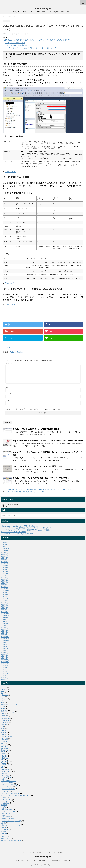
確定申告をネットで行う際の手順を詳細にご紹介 (17, 534)
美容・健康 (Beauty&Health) (11, 821)
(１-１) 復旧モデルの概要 (15, 43)
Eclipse (5, 716)
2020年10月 (5, 618)
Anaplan (4, 688)
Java (3, 714)
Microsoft (4, 732)
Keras (4, 827)
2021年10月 (5, 595)
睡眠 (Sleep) (6, 816)
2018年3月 (5, 656)
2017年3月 (5, 675)
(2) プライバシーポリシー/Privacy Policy (53, 852)
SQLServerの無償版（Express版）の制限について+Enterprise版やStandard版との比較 (48, 441)
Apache (4, 690)
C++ (3, 697)
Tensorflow (6, 829)
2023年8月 (5, 554)
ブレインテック (6, 799)
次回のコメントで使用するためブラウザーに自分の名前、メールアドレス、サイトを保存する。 (33, 409)
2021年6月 (5, 602)
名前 (8, 387)
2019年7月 (5, 646)
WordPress (5, 775)
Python (4, 752)
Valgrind (5, 699)
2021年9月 (5, 596)
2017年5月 (5, 671)
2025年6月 (5, 546)
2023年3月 (5, 564)
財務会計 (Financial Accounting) (12, 840)
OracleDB (5, 745)
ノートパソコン (6, 787)
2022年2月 (5, 587)
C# (2, 693)
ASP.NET (4, 691)
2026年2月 (5, 543)
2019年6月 (5, 648)
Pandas (5, 756)
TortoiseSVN (5, 765)
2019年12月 (5, 637)
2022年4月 (5, 583)
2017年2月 (5, 677)
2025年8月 (5, 545)
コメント (9, 364)
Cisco (3, 701)
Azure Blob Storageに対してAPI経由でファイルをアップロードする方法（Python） (29, 528)
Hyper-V (5, 773)
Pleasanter (5, 748)
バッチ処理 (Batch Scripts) (10, 793)
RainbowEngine (16, 352)
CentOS (5, 730)
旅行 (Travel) (6, 814)
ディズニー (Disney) (9, 811)
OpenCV (5, 754)
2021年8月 (5, 598)
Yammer (5, 741)
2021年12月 (5, 591)
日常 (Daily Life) (7, 809)
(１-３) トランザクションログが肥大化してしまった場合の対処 (30, 48)
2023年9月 (5, 552)
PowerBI (5, 739)
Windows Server (7, 771)
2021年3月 (5, 608)
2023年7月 (5, 556)
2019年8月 (5, 645)
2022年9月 (5, 573)
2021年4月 (5, 606)
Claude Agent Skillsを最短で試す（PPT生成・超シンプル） (21, 526)
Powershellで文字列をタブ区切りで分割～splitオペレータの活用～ (28, 492)
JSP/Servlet (6, 721)
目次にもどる (10, 172)
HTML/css (5, 710)
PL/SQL (4, 747)
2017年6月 (5, 670)
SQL (4, 707)
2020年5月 (5, 627)
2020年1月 (5, 635)
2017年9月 (5, 664)
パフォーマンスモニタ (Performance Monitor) (16, 795)
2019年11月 (5, 639)
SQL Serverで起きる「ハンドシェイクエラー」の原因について (38, 466)
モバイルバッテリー (9, 789)
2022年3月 (5, 585)
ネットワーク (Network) (9, 785)
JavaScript (5, 723)
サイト (7, 400)
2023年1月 (5, 566)
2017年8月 (5, 666)
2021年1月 (5, 612)
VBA (3, 768)
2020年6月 (5, 625)
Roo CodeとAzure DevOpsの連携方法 (14, 532)
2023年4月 (5, 562)
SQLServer (7, 347)
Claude (5, 834)
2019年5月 (5, 650)
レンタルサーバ (6, 801)
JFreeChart (6, 718)
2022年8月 (5, 575)
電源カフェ (6, 791)
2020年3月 (5, 631)
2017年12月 (5, 660)
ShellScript (5, 758)
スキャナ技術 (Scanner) (9, 781)
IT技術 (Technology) (8, 712)
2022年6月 (5, 579)
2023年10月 (5, 550)
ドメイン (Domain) (7, 783)
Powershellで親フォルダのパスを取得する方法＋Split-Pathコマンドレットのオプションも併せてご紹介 (39, 489)
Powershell (5, 750)
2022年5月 (5, 581)
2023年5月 (5, 560)
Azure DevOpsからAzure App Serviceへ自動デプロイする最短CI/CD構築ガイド (27, 530)
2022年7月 (5, 577)
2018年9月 (5, 652)
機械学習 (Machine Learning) (11, 825)
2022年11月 (5, 570)
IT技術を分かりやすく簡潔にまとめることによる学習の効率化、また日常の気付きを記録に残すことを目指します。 (43, 860)
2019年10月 (5, 641)
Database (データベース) (10, 704)
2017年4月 (5, 673)
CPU (3, 703)
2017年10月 (5, 662)
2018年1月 (5, 658)
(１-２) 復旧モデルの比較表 (16, 45)
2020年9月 (5, 620)
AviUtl (4, 807)
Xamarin (5, 695)
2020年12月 (5, 614)
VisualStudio (5, 770)
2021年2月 (5, 610)
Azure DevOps (7, 737)
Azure (4, 734)
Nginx (3, 743)
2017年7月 (5, 668)
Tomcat (4, 763)
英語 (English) (6, 838)
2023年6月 (5, 558)
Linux (3, 728)
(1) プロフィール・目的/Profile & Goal (32, 852)
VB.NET (4, 766)
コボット (4, 779)
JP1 (3, 727)
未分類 (4, 823)
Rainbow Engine (43, 8)
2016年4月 (5, 679)
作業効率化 (5, 803)
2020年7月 (5, 623)
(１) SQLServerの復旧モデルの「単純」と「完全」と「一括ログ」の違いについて (36, 40)
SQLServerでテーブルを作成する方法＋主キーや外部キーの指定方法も (41, 478)
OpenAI (5, 836)
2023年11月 (5, 548)
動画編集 (4, 805)
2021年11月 (5, 593)
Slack (3, 760)
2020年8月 (5, 621)
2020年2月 (5, 633)
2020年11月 (5, 616)
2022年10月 (5, 571)
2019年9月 (5, 643)
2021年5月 (5, 604)
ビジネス (4, 797)
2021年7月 (5, 600)
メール (8, 394)
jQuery (4, 725)
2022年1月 (5, 589)
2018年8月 (5, 654)
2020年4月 (5, 629)
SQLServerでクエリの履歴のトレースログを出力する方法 (36, 429)
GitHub (4, 709)
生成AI (4, 832)
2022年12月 (5, 568)
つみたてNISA (6, 777)
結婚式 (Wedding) (8, 819)
